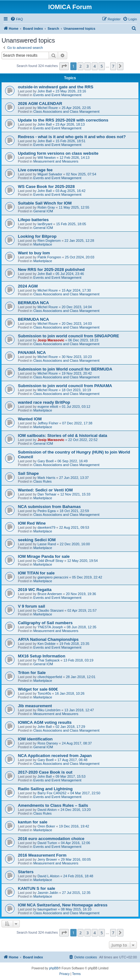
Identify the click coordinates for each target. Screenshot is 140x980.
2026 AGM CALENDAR (40, 104)
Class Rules (43, 481)
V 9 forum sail (31, 606)
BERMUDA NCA (33, 303)
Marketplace (43, 244)
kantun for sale (33, 822)
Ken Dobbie (46, 644)
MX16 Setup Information (42, 656)
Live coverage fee (35, 170)
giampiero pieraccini (53, 577)
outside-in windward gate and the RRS (56, 87)
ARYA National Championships (48, 639)
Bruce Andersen (50, 594)
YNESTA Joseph (50, 627)
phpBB (54, 968)
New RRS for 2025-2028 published (51, 270)
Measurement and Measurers (56, 161)
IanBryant (45, 224)
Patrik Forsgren (49, 257)
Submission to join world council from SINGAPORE (68, 336)
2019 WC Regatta (35, 590)
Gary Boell (45, 461)
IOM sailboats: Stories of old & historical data (62, 436)
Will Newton (46, 158)
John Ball (44, 91)
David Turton (47, 843)
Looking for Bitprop (37, 236)
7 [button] (113, 66)
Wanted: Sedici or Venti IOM (45, 490)
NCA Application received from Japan (55, 756)
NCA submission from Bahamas (49, 507)
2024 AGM (28, 286)
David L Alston (48, 876)
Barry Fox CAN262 (52, 793)
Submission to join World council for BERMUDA (65, 369)
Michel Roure (48, 108)
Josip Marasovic (51, 340)
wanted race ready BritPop (44, 402)
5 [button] (102, 66)
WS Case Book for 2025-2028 (46, 187)
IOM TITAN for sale (36, 573)
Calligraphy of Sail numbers (45, 623)
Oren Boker (46, 826)
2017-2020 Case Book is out (45, 772)
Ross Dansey (48, 743)
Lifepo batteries (33, 220)
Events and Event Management (57, 95)
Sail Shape (28, 473)
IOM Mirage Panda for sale (44, 556)
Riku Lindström (49, 710)
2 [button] (81, 66)
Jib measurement (35, 706)
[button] (64, 66)
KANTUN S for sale (37, 888)
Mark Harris (46, 478)
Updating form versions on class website (58, 153)
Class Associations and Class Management (66, 111)
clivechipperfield (50, 677)
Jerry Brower (47, 859)
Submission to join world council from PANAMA (65, 386)
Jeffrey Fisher (48, 423)
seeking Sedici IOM (37, 540)
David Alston (47, 810)
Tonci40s (44, 693)
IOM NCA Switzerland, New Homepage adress (63, 905)
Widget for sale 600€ (38, 689)
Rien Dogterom (49, 241)
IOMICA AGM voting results (45, 722)
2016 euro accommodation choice (51, 839)
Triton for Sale (32, 673)
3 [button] (87, 66)
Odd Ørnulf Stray (50, 561)
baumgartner (47, 909)
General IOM (43, 211)
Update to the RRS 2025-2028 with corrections (63, 120)
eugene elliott (48, 407)
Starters (26, 872)
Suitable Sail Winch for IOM (45, 203)
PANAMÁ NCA (32, 353)
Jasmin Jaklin (48, 893)
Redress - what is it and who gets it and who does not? (72, 137)
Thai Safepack (48, 660)
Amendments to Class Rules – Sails (53, 805)
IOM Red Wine (32, 523)
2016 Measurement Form (42, 855)
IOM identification (35, 739)
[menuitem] (17, 19)
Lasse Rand (47, 544)
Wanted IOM (30, 419)
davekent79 (46, 527)
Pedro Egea (46, 511)
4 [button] (95, 66)
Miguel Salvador (50, 174)
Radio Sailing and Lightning (45, 789)
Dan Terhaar (47, 494)
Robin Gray (46, 207)
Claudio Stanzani (50, 610)
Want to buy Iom (34, 253)
